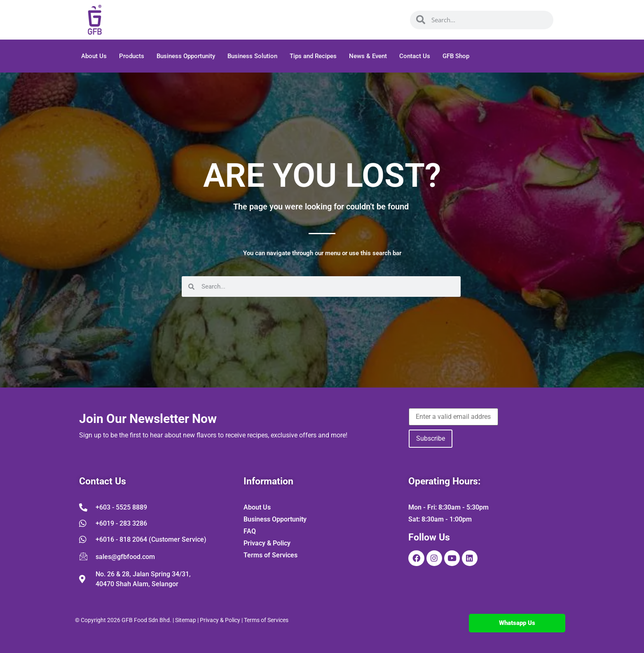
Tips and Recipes (313, 56)
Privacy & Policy (220, 620)
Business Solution (252, 56)
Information (268, 481)
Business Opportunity (186, 56)
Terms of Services (266, 620)
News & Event (368, 56)
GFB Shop (456, 56)
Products (132, 56)
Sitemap (186, 620)
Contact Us (415, 56)
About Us (94, 56)
